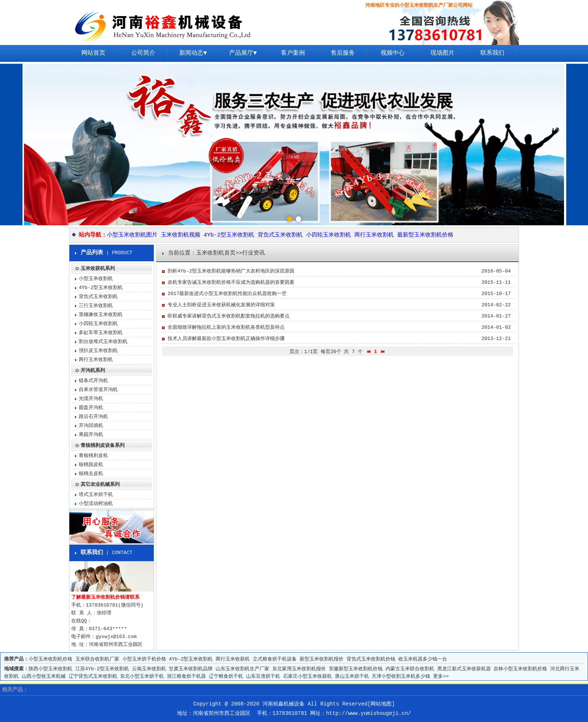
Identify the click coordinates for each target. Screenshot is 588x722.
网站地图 (381, 704)
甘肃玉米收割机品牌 (191, 669)
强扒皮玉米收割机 (98, 351)
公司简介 (143, 53)
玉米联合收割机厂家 (97, 659)
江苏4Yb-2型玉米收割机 (102, 669)
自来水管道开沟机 (98, 390)
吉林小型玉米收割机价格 (520, 669)
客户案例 (293, 53)
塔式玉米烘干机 (96, 495)
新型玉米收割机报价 (322, 659)
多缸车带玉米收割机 (101, 333)
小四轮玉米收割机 (328, 235)
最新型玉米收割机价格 (425, 235)
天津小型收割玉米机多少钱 (401, 676)
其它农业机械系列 (100, 485)
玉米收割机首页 (216, 253)
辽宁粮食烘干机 (226, 676)
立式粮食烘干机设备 (275, 659)
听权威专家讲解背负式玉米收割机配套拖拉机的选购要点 (229, 316)
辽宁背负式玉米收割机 (93, 676)
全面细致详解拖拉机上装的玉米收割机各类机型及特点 (226, 327)
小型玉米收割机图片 (132, 235)
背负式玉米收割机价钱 (371, 659)
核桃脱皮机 (91, 465)
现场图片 (442, 53)
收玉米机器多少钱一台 (423, 659)
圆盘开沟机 (91, 408)
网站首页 (93, 53)
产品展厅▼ (243, 53)
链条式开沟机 (93, 381)
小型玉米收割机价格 (50, 659)
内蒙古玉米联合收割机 (410, 669)
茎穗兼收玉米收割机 (101, 315)
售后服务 (343, 53)
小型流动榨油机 (96, 504)
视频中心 (393, 53)
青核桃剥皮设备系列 (103, 446)
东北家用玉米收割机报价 (299, 669)
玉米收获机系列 (98, 269)
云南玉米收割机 (149, 669)
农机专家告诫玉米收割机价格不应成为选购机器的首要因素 (231, 282)
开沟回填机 (91, 426)
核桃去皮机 (91, 474)
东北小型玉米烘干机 (142, 676)
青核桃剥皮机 (93, 456)
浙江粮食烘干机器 (186, 676)
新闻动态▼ (193, 53)
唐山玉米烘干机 (352, 676)
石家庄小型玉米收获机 (307, 676)
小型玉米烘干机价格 (144, 659)
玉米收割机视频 (181, 235)
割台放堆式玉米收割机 (103, 342)
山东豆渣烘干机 (263, 676)
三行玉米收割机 (96, 306)
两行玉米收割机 (374, 235)
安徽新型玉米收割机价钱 (356, 669)
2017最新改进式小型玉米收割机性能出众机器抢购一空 (227, 294)
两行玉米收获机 (233, 659)
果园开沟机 (91, 435)
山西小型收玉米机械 (44, 676)
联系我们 (492, 53)
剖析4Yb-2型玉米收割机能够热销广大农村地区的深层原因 (231, 271)
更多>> (441, 676)
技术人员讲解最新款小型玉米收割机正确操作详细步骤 (226, 339)
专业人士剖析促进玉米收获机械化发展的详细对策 (221, 305)
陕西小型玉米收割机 (50, 669)
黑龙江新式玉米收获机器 (464, 669)
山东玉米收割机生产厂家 (242, 669)
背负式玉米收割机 (280, 235)
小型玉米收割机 (96, 279)
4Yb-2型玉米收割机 (229, 235)
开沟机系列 (93, 371)
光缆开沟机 (91, 399)
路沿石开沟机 (93, 417)
